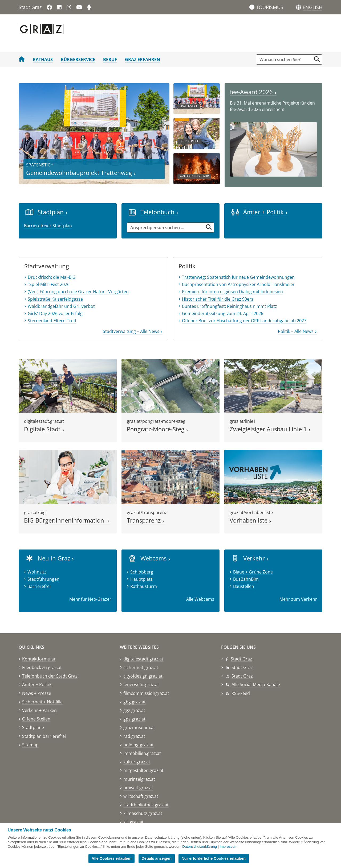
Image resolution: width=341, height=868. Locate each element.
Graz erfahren (143, 59)
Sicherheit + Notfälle (42, 702)
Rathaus (43, 59)
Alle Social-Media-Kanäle (256, 684)
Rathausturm (144, 586)
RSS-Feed (241, 693)
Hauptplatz (141, 579)
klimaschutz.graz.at (143, 813)
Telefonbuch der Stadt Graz (50, 676)
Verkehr (256, 558)
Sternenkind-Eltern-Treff (52, 321)
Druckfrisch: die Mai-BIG (52, 277)
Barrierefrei (39, 586)
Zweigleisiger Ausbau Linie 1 (270, 429)
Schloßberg (142, 572)
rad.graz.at (134, 736)
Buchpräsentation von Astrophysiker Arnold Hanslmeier (238, 284)
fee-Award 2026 (253, 92)
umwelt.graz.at (138, 788)
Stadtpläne (33, 727)
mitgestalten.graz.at (143, 770)
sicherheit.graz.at (141, 667)
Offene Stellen (36, 719)
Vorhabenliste (250, 520)
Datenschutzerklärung (200, 847)
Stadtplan (52, 212)
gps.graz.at (134, 719)
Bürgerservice (78, 59)
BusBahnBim (246, 579)
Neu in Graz (56, 558)
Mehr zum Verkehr (298, 599)
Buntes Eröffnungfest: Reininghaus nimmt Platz (230, 306)
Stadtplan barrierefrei (44, 736)
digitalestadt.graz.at (143, 659)
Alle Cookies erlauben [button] (111, 858)
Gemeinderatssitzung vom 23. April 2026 (223, 313)
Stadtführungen (43, 579)
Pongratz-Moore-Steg (157, 429)
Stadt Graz (241, 659)
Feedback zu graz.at (42, 667)
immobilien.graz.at (142, 753)
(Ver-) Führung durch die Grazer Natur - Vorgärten (78, 292)
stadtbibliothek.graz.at (146, 805)
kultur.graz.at (137, 762)
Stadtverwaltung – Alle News (133, 331)
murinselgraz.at (139, 779)
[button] (312, 7)
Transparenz (146, 520)
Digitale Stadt (44, 429)
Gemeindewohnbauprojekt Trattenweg (81, 173)
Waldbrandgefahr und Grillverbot (61, 306)
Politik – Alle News (297, 331)
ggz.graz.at (134, 710)
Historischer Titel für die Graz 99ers (218, 299)
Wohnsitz (37, 572)
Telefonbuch (159, 212)
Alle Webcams (200, 599)
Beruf (110, 59)
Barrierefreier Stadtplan (48, 226)
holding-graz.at (139, 745)
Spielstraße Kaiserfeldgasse (55, 299)
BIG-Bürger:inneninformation (67, 520)
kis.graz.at (133, 822)
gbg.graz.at (135, 702)
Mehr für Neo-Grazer (90, 599)
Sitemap (30, 745)
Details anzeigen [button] (157, 858)
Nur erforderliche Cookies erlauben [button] (214, 858)
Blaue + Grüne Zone (253, 572)
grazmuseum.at (139, 727)
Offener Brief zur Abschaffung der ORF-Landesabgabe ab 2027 (244, 321)
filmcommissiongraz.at (146, 693)
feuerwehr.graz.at (141, 684)
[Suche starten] (317, 59)
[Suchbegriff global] (285, 59)
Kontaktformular (39, 659)
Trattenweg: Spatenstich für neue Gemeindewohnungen (238, 277)
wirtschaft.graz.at (141, 796)
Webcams (155, 558)
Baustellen (244, 586)
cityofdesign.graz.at (143, 676)
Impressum (229, 847)
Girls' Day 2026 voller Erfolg (55, 313)
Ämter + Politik (265, 212)
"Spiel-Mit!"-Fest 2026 (49, 284)
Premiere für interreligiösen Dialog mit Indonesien (232, 292)
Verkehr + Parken (39, 710)
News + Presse (37, 693)
